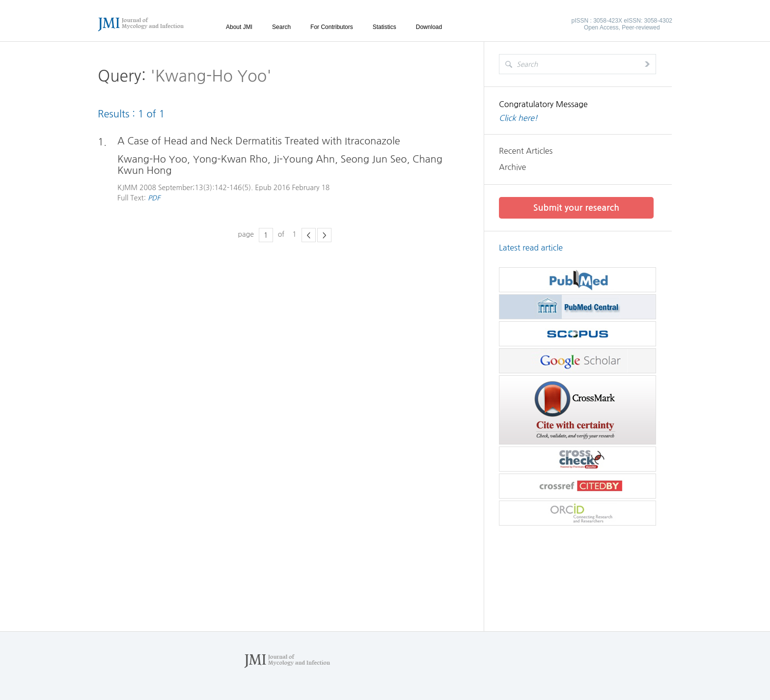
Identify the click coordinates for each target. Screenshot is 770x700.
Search (281, 27)
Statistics (385, 27)
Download (429, 27)
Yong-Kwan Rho (230, 159)
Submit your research (576, 208)
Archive (512, 167)
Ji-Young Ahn (304, 159)
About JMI (239, 27)
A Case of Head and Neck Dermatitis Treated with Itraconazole (259, 141)
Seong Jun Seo (374, 159)
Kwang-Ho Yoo (152, 159)
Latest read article (531, 248)
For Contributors (332, 27)
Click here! (518, 118)
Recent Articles (526, 151)
